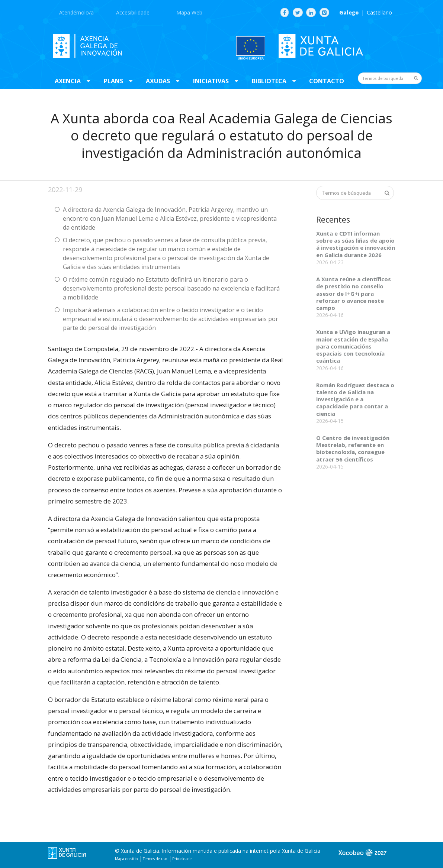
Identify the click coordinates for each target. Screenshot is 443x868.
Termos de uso (155, 859)
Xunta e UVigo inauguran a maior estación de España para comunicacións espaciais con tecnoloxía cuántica (353, 346)
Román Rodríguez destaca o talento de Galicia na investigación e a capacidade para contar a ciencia (355, 399)
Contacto (327, 81)
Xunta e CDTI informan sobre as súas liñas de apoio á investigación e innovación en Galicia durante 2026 (356, 244)
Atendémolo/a (76, 12)
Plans (113, 81)
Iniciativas (211, 81)
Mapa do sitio (126, 859)
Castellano (379, 13)
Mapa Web (189, 12)
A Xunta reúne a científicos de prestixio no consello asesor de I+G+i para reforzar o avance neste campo (354, 293)
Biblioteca (269, 81)
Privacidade (182, 859)
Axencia (68, 81)
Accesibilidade (133, 12)
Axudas (158, 81)
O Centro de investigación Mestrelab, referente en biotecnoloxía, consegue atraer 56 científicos (353, 448)
